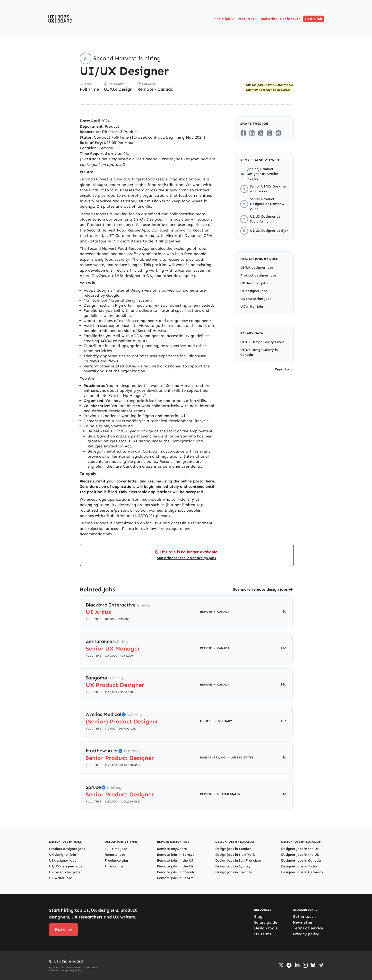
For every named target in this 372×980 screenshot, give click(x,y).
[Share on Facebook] (243, 133)
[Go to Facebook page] (289, 965)
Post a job (314, 19)
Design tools (266, 928)
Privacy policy (306, 934)
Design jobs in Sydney (233, 866)
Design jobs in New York (235, 855)
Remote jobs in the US (175, 860)
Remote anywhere (172, 849)
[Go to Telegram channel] (321, 965)
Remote (145, 89)
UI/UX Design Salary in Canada (259, 352)
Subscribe (269, 19)
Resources (248, 19)
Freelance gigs (117, 860)
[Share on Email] (278, 133)
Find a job (224, 19)
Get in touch (290, 19)
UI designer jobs (254, 291)
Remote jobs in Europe (176, 855)
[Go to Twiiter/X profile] (281, 965)
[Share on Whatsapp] (269, 133)
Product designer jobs (258, 275)
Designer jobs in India (299, 866)
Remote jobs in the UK (175, 866)
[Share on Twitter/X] (261, 133)
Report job (284, 369)
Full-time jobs (116, 849)
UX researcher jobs (256, 299)
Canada (165, 89)
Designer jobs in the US (300, 849)
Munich (206, 721)
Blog (258, 916)
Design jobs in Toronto (234, 872)
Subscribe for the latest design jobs (186, 558)
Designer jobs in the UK (300, 855)
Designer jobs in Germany (302, 872)
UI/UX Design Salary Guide (262, 342)
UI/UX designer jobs (257, 268)
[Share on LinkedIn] (252, 133)
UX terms (263, 934)
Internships (114, 866)
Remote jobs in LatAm (175, 878)
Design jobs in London (233, 849)
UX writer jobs (252, 307)
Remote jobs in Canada (176, 872)
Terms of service (308, 928)
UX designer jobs (254, 283)
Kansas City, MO (213, 757)
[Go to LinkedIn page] (297, 965)
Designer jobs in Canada (301, 860)
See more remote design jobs (260, 589)
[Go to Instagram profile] (305, 965)
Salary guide (266, 922)
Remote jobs (115, 855)
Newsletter (303, 922)
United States (242, 757)
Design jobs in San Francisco (238, 860)
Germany (225, 721)
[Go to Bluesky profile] (313, 965)
